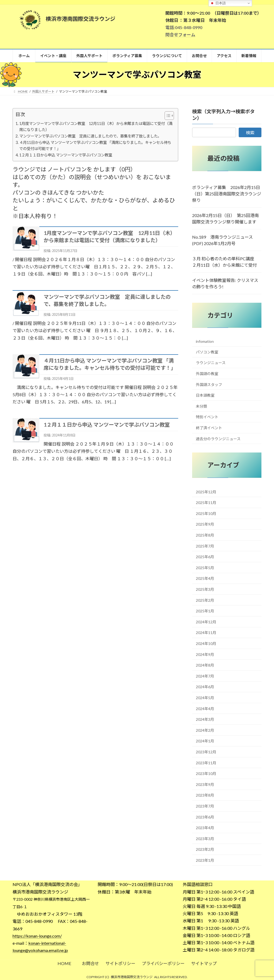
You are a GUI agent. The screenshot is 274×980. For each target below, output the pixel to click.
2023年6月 (205, 817)
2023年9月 (205, 784)
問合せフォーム (180, 35)
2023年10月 (206, 774)
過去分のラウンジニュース (218, 438)
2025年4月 (205, 578)
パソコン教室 (207, 352)
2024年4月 (205, 708)
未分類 (201, 406)
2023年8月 (205, 795)
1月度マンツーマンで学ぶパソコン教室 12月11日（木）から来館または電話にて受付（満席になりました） (96, 127)
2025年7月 (205, 546)
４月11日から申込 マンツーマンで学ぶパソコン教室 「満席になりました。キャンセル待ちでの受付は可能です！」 (95, 145)
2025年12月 (206, 492)
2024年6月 (205, 687)
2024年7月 (205, 676)
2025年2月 (205, 600)
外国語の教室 (207, 374)
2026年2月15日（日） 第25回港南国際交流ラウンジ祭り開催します (225, 219)
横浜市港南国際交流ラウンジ (132, 977)
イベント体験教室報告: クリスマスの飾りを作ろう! (225, 283)
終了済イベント (209, 428)
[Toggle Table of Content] (167, 116)
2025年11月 (206, 503)
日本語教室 (205, 395)
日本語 (218, 3)
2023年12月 (206, 752)
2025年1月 (205, 611)
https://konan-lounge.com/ (37, 936)
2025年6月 (205, 557)
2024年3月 (205, 719)
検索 (250, 133)
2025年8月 (205, 535)
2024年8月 (205, 665)
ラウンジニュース (211, 363)
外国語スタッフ (209, 384)
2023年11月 (206, 763)
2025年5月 (205, 568)
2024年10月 (206, 644)
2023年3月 (205, 838)
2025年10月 (206, 513)
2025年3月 (205, 589)
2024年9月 (205, 654)
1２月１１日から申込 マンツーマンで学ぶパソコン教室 (66, 155)
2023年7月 (205, 806)
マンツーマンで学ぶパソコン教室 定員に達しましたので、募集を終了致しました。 (90, 136)
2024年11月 (206, 633)
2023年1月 (205, 860)
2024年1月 (205, 741)
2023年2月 (205, 849)
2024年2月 (205, 730)
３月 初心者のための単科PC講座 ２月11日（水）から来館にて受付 (225, 262)
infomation (205, 341)
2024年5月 (205, 698)
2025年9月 (205, 524)
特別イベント (207, 417)
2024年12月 (206, 622)
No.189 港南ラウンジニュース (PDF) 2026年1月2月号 (222, 240)
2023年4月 (205, 828)
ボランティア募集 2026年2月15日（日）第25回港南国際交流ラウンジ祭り (227, 194)
